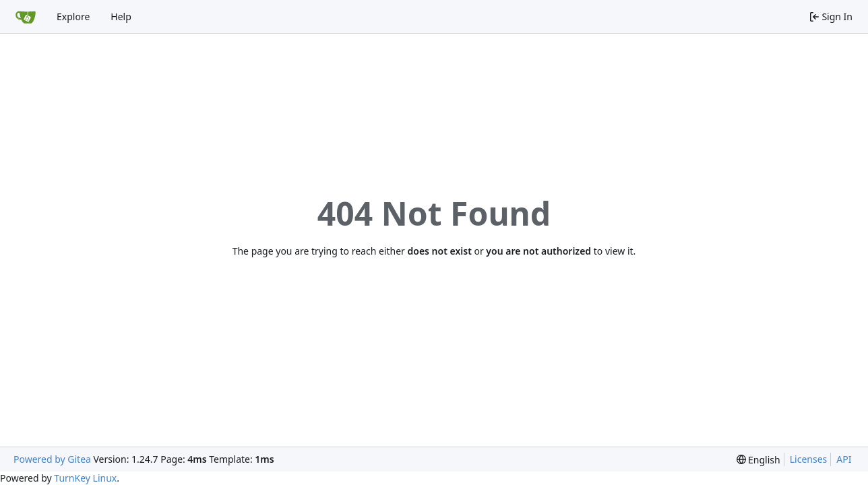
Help (121, 17)
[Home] (26, 17)
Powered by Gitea (52, 459)
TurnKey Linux (85, 478)
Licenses (809, 459)
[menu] (758, 460)
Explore (73, 17)
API (844, 459)
